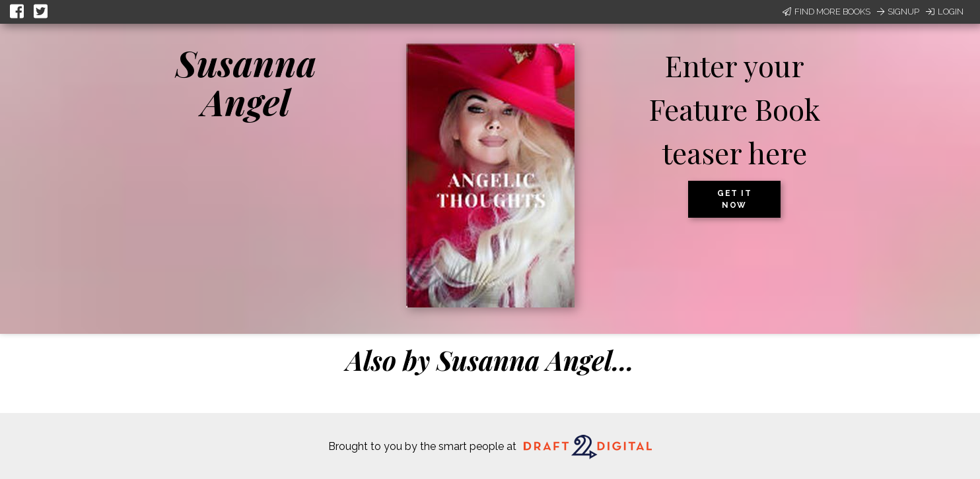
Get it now (734, 199)
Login (945, 12)
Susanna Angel (246, 82)
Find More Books (826, 12)
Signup (898, 12)
